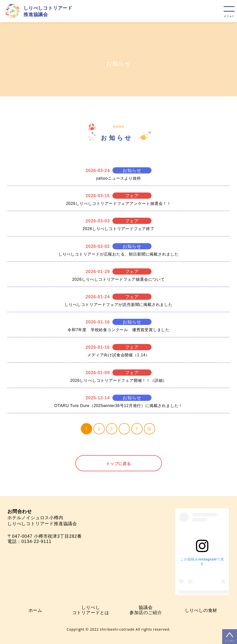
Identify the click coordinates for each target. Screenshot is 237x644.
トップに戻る (118, 464)
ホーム (35, 610)
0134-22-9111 (36, 541)
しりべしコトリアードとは (91, 610)
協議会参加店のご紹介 (146, 610)
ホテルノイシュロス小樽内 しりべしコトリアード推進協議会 (42, 518)
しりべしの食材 (201, 610)
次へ (149, 430)
